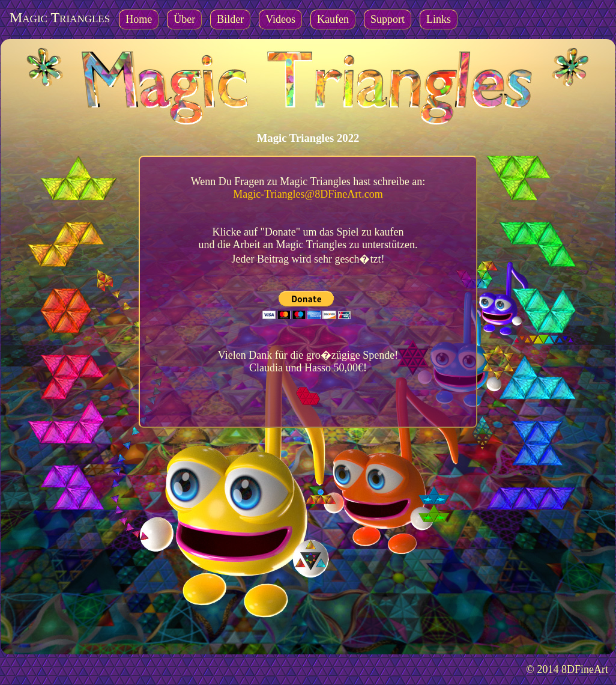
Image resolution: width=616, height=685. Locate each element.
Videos (280, 19)
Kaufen (333, 19)
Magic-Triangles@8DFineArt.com (308, 194)
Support (388, 19)
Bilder (230, 19)
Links (439, 19)
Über (184, 19)
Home (139, 19)
